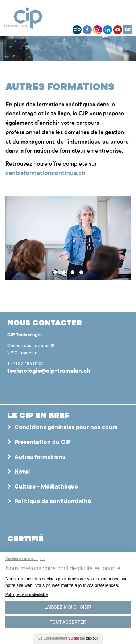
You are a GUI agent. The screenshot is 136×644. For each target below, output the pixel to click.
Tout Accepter (68, 622)
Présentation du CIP (43, 443)
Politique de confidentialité (53, 502)
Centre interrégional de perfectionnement (27, 18)
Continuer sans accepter (25, 559)
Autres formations (40, 457)
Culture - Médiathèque (46, 487)
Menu (123, 16)
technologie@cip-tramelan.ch (49, 371)
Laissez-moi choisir (68, 607)
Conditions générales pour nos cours (66, 428)
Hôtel (22, 472)
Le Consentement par (68, 638)
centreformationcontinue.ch (45, 174)
